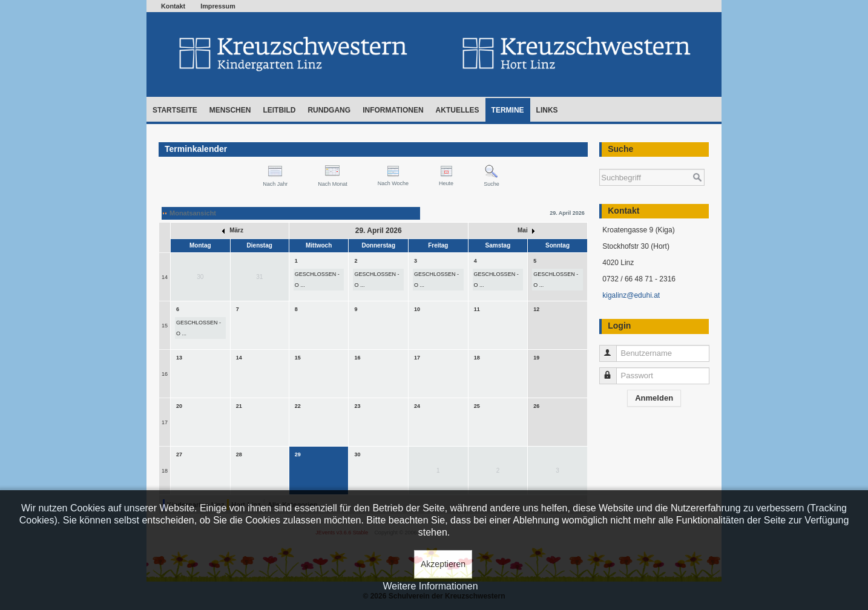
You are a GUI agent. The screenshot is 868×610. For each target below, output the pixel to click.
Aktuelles (458, 110)
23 (357, 406)
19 (536, 358)
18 (477, 358)
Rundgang (329, 110)
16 (165, 374)
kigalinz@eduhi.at (631, 295)
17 (417, 358)
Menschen (230, 110)
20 (179, 406)
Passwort (613, 371)
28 (239, 454)
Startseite (175, 110)
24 (417, 406)
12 (536, 309)
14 (165, 277)
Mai (526, 230)
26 (536, 406)
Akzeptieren (443, 564)
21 (239, 406)
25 (477, 406)
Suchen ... (600, 163)
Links (547, 110)
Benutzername (613, 348)
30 (357, 454)
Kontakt (173, 6)
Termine (508, 110)
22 (298, 406)
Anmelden (654, 398)
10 (417, 309)
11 (477, 309)
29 (298, 454)
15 (165, 326)
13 (179, 358)
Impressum (218, 6)
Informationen (393, 110)
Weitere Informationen (430, 586)
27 (179, 454)
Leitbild (279, 110)
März (233, 230)
